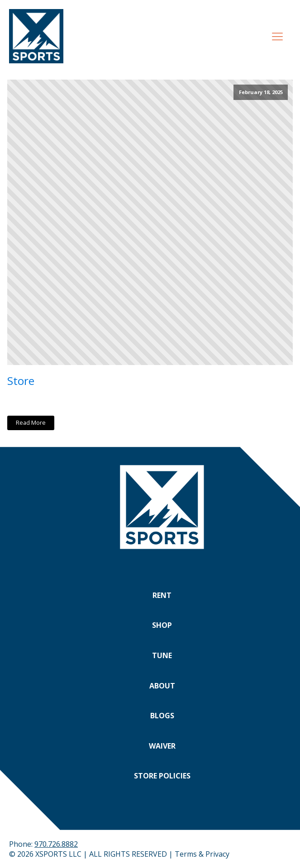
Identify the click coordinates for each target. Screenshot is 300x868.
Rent (162, 595)
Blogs (162, 716)
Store (21, 381)
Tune (162, 655)
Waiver (162, 746)
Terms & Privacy (202, 854)
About (162, 686)
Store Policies (162, 776)
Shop (162, 625)
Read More (31, 422)
